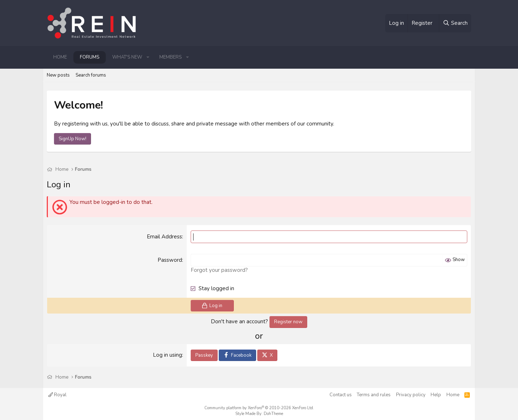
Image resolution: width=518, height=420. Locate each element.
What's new (127, 57)
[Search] (455, 23)
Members (171, 57)
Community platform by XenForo (259, 408)
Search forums (91, 75)
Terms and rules (374, 395)
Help (436, 395)
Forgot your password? (219, 270)
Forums (90, 57)
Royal (57, 395)
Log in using (167, 355)
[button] (148, 57)
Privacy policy (411, 395)
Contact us (341, 395)
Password (170, 260)
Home (60, 57)
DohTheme (273, 414)
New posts (58, 75)
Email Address (164, 237)
